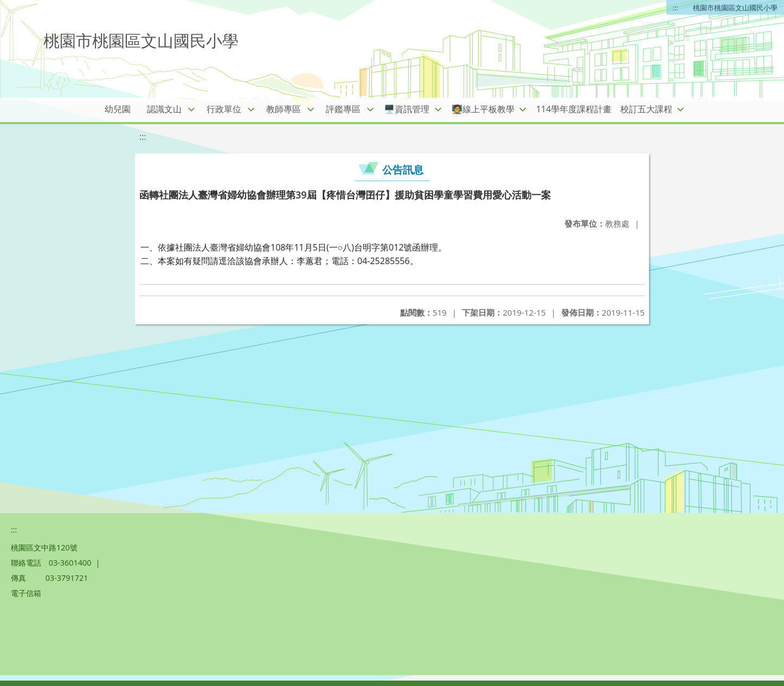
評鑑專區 (343, 109)
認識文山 (164, 109)
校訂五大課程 (646, 109)
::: (676, 8)
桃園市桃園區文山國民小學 (735, 8)
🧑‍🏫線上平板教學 (483, 109)
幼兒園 (118, 109)
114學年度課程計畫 (574, 109)
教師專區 (284, 109)
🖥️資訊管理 (407, 109)
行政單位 (224, 109)
